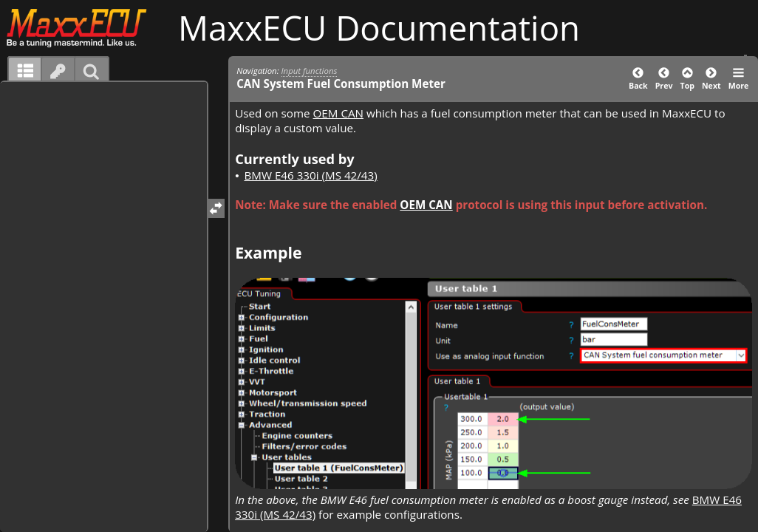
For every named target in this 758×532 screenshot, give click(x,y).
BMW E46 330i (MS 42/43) (310, 175)
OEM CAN (338, 113)
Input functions (310, 71)
